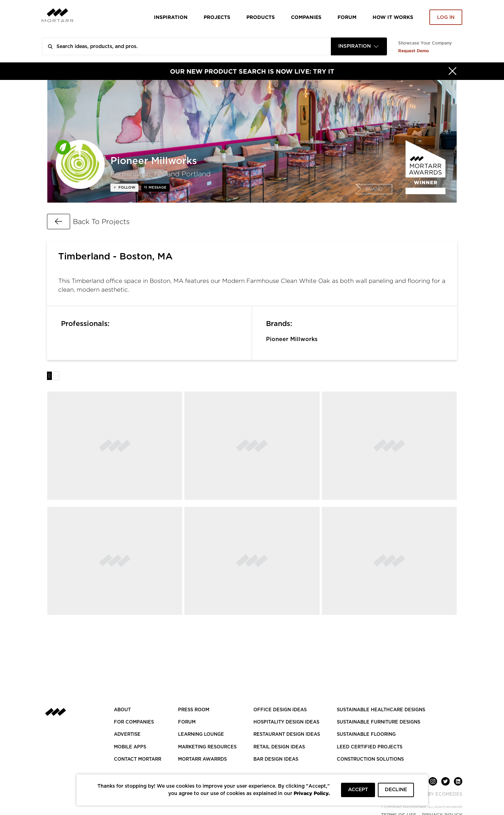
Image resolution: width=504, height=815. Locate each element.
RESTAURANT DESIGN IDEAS (287, 735)
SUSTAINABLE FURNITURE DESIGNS (379, 722)
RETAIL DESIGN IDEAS (279, 747)
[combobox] (359, 46)
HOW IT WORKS (393, 17)
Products (261, 17)
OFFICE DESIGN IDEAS (280, 710)
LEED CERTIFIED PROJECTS (370, 747)
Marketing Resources (207, 747)
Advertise (127, 735)
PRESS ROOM (194, 710)
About (122, 710)
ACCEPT (358, 790)
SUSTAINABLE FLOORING (366, 735)
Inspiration (171, 17)
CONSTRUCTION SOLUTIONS (370, 759)
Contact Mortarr (138, 759)
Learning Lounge (201, 735)
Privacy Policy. (312, 793)
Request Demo (414, 51)
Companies (306, 17)
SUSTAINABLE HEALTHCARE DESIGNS (381, 710)
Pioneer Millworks (292, 339)
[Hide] (452, 71)
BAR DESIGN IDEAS (276, 759)
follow (126, 188)
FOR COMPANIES (134, 722)
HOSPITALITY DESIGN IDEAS (286, 722)
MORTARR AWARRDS (202, 759)
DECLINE (396, 790)
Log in (446, 18)
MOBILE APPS (130, 747)
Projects (217, 17)
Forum (347, 17)
